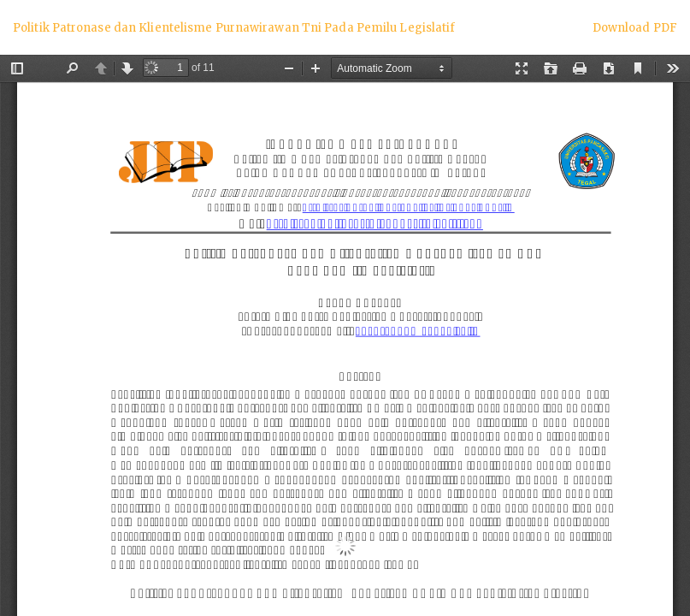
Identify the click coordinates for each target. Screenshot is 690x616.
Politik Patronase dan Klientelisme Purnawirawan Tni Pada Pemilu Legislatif (234, 28)
